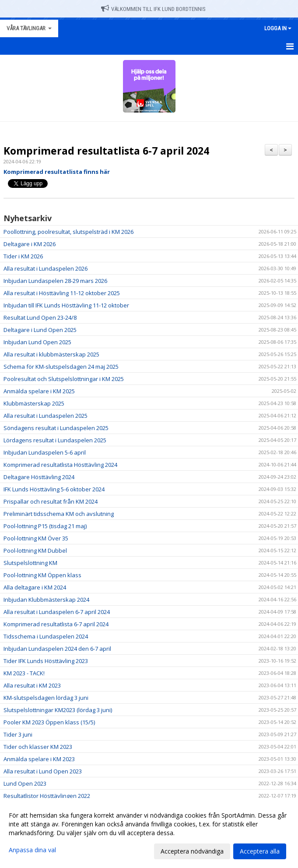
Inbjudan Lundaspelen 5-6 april (45, 452)
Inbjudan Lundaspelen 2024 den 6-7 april (57, 649)
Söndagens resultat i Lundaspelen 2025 (56, 428)
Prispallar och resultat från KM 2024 (51, 501)
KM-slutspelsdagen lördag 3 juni (46, 698)
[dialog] (149, 833)
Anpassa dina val (32, 850)
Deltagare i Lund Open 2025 (40, 330)
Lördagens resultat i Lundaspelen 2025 (55, 440)
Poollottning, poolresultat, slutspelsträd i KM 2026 (68, 232)
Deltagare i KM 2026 (30, 244)
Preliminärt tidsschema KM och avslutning (59, 514)
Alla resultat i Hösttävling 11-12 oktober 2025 (62, 293)
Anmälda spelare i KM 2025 (39, 391)
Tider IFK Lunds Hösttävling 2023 (46, 661)
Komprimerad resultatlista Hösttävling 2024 (60, 465)
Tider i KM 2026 (23, 256)
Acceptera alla (260, 851)
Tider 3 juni (18, 734)
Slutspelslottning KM (30, 563)
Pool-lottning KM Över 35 (36, 538)
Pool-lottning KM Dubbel (35, 550)
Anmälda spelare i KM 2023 (39, 759)
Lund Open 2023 (25, 783)
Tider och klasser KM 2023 (38, 747)
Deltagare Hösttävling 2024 (39, 477)
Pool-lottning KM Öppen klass (42, 575)
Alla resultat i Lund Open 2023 (43, 771)
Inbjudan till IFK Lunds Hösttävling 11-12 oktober (66, 305)
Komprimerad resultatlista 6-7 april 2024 (106, 151)
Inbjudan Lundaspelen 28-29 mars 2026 (55, 281)
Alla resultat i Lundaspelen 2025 (46, 416)
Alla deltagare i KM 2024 (35, 587)
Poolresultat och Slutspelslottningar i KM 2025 (64, 379)
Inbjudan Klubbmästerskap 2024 (46, 600)
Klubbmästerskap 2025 (34, 403)
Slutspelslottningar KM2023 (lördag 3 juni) (58, 710)
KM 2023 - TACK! (24, 673)
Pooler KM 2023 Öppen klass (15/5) (49, 722)
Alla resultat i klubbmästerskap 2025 (51, 354)
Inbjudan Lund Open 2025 (37, 342)
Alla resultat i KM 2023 (32, 685)
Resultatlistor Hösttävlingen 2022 (47, 796)
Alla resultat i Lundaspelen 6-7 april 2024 (57, 612)
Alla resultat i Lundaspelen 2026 (46, 268)
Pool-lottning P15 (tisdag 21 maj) (45, 526)
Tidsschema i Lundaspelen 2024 (46, 636)
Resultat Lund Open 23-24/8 (40, 318)
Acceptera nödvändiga (192, 851)
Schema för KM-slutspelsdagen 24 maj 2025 (61, 367)
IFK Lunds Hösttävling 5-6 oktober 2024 (54, 489)
